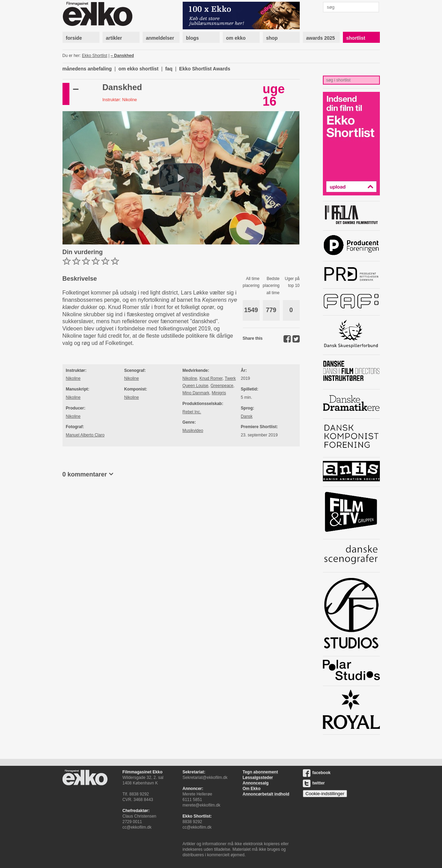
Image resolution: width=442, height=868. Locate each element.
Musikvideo (193, 431)
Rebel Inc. (192, 412)
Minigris (219, 393)
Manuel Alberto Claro (85, 435)
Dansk (247, 416)
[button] (181, 178)
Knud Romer (211, 378)
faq (169, 69)
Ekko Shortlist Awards (205, 69)
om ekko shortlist (138, 69)
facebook (317, 773)
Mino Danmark (196, 393)
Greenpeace (222, 386)
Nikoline (73, 378)
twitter (314, 783)
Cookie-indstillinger (325, 794)
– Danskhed (122, 56)
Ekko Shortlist (94, 56)
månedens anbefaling (87, 69)
